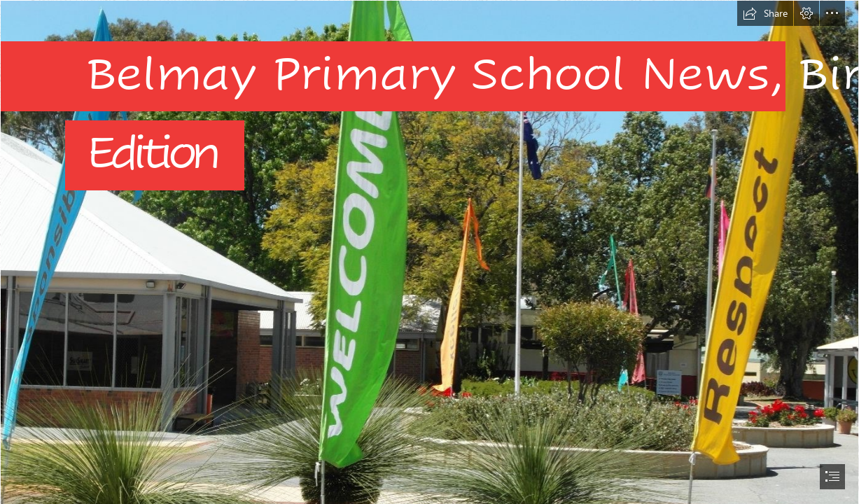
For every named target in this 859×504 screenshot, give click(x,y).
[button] (765, 13)
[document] (429, 252)
